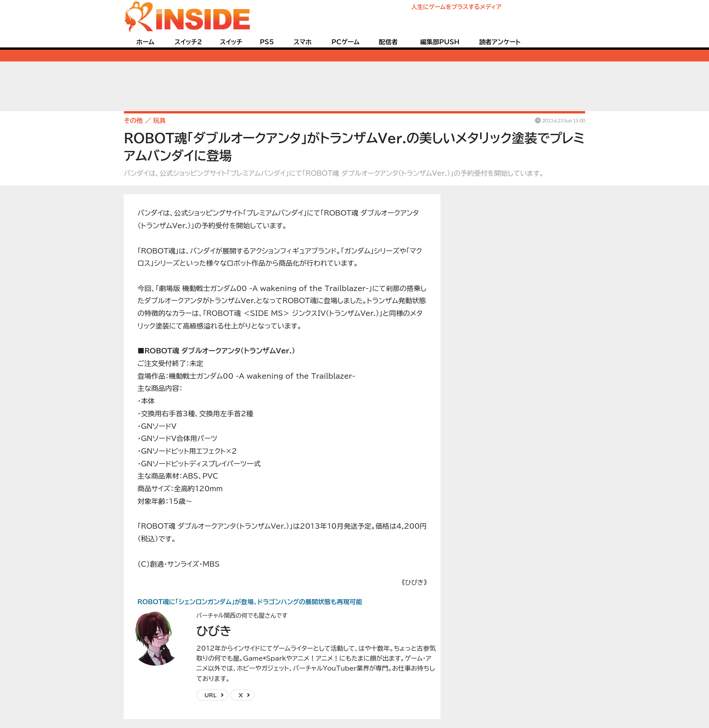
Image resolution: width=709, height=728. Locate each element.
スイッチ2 (188, 42)
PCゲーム (345, 42)
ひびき (214, 631)
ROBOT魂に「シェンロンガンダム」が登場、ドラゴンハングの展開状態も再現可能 (250, 602)
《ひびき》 (414, 582)
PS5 (267, 42)
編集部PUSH (440, 42)
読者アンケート (500, 42)
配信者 (388, 42)
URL (210, 695)
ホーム (145, 42)
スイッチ (231, 42)
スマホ (303, 42)
